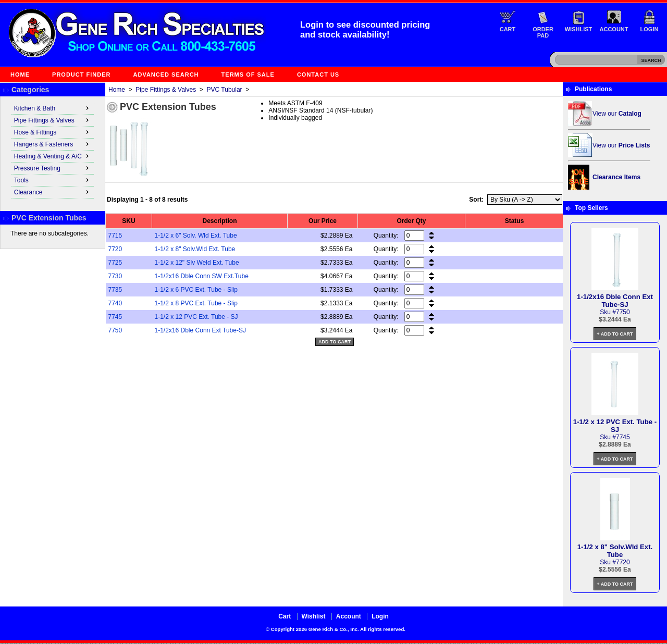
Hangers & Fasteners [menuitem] (53, 144)
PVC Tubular (225, 90)
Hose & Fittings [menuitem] (53, 132)
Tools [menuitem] (53, 180)
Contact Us (318, 75)
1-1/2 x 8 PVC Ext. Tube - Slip (196, 303)
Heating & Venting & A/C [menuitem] (53, 156)
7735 (115, 290)
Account (614, 29)
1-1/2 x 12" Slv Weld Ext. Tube (197, 263)
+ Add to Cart (615, 334)
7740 (115, 303)
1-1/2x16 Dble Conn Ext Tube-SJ (200, 330)
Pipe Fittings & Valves (166, 90)
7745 (115, 317)
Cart (508, 29)
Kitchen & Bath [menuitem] (53, 108)
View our (617, 114)
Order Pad (543, 32)
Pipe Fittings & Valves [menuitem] (53, 120)
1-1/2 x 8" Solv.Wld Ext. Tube (195, 249)
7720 (115, 249)
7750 (115, 330)
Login (650, 29)
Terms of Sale (248, 75)
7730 (115, 276)
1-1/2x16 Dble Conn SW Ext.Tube (202, 276)
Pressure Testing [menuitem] (53, 168)
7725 (115, 263)
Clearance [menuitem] (53, 192)
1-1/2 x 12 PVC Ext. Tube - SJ (196, 317)
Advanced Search (166, 75)
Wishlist (579, 29)
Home (20, 75)
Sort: (476, 200)
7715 (115, 236)
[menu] (53, 151)
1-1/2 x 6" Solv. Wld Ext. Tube (196, 236)
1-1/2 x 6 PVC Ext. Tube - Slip (196, 290)
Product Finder (81, 75)
